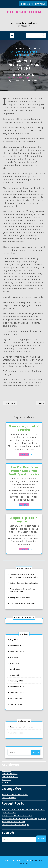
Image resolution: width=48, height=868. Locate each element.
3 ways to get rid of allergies (24, 428)
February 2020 (19, 690)
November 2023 (19, 658)
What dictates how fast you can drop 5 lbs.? (24, 786)
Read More (24, 454)
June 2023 (17, 666)
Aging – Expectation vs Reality (24, 585)
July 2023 (17, 662)
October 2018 (19, 694)
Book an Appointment (33, 4)
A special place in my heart (24, 520)
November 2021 (19, 686)
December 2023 (19, 654)
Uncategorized (28, 49)
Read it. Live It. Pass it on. (15, 762)
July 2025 (17, 650)
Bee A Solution (24, 11)
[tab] (12, 35)
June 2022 (17, 674)
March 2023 (18, 670)
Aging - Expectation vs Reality (17, 783)
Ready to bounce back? (22, 595)
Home (12, 49)
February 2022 (19, 678)
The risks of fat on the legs (23, 599)
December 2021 (19, 682)
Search (43, 35)
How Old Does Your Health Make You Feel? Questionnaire (24, 471)
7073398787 (24, 25)
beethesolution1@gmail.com (23, 78)
